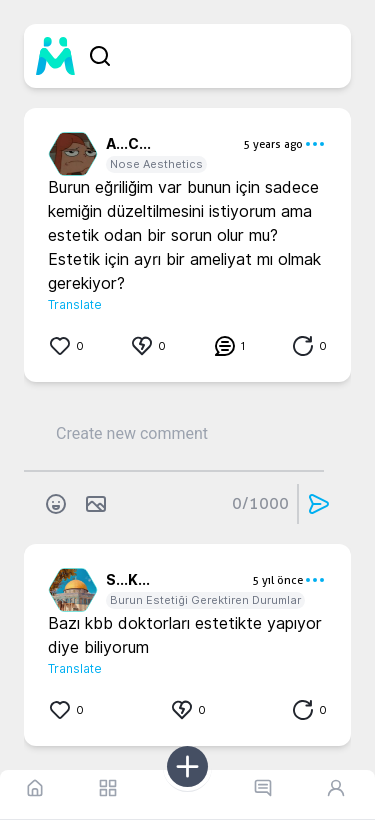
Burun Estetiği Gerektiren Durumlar (205, 600)
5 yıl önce (277, 580)
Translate (75, 304)
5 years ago (273, 144)
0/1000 (260, 503)
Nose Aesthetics (156, 164)
